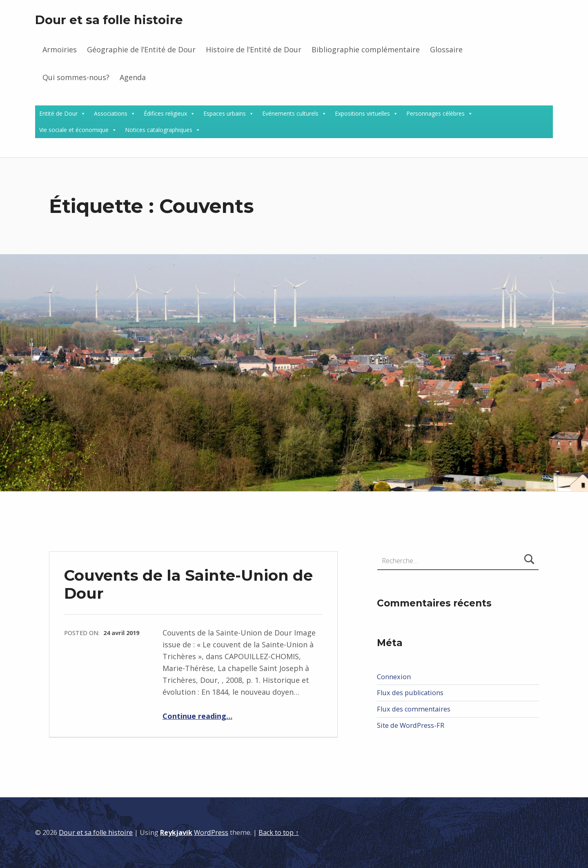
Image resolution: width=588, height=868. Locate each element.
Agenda (133, 77)
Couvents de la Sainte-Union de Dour (188, 584)
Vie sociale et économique (74, 130)
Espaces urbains (225, 113)
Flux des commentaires (414, 709)
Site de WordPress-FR (411, 725)
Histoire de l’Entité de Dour (254, 49)
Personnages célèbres (435, 113)
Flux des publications (410, 693)
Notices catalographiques (159, 130)
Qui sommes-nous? (76, 77)
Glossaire (446, 49)
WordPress (211, 832)
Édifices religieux (165, 113)
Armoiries (60, 49)
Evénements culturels (290, 113)
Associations (111, 113)
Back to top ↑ (278, 832)
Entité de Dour (58, 113)
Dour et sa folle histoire (109, 20)
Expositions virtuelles (362, 113)
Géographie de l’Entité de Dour (141, 49)
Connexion (394, 677)
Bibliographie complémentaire (366, 49)
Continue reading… (197, 716)
